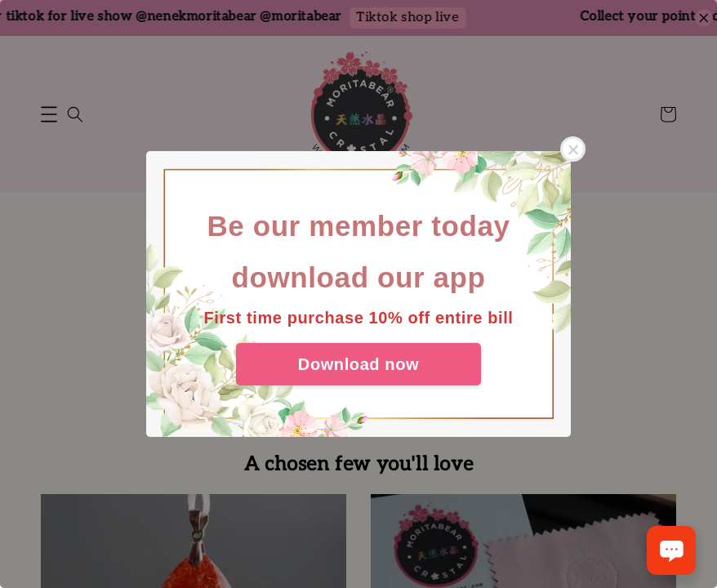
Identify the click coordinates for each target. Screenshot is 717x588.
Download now (358, 364)
